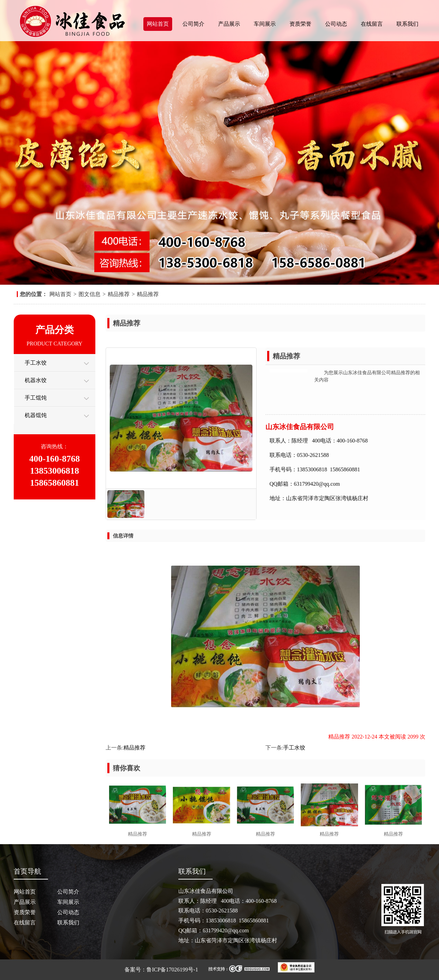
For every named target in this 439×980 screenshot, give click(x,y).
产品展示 (229, 24)
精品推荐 (119, 294)
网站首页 (158, 24)
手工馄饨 (36, 398)
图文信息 (90, 294)
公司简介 (193, 24)
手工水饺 (36, 363)
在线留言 (372, 24)
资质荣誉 (300, 24)
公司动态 (336, 24)
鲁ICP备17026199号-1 (172, 970)
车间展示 (265, 24)
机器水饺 (36, 380)
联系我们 (407, 24)
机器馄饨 (36, 415)
